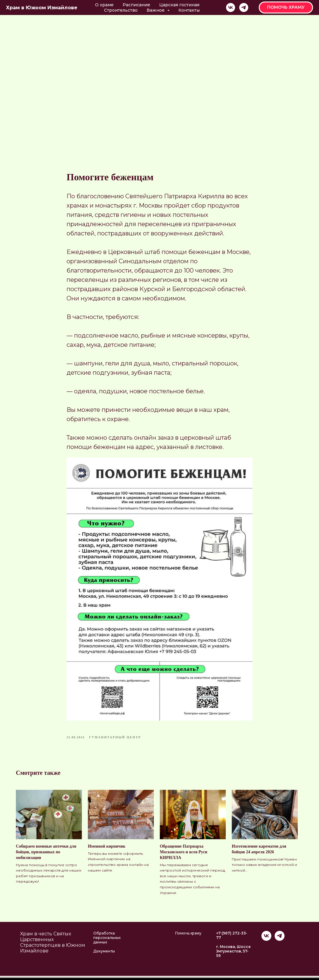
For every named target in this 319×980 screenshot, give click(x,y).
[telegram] (244, 7)
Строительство (121, 10)
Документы (104, 955)
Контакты (189, 10)
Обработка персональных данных (107, 942)
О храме (104, 5)
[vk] (231, 7)
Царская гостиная (179, 5)
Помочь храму (188, 937)
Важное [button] (156, 10)
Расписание (136, 5)
